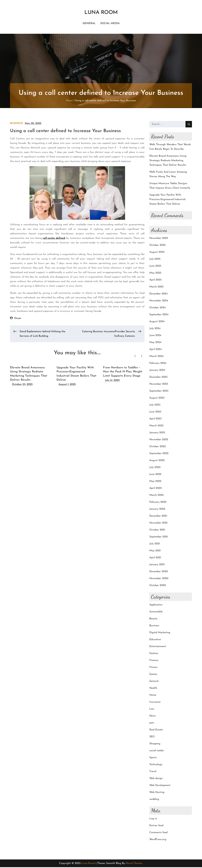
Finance (154, 661)
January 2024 (157, 371)
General (89, 24)
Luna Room (101, 13)
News (153, 717)
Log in (153, 819)
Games (153, 675)
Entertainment (158, 647)
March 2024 (156, 357)
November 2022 (159, 440)
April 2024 (156, 350)
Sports (153, 758)
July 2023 (155, 406)
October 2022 (158, 447)
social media (110, 24)
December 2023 (158, 378)
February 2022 (158, 503)
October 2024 (158, 308)
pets (152, 724)
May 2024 (155, 343)
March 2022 (156, 496)
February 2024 (158, 364)
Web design (156, 779)
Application (156, 606)
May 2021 (155, 551)
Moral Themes (134, 864)
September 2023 (159, 392)
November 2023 (159, 385)
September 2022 (159, 454)
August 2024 (157, 322)
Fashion (154, 654)
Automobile (156, 613)
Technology (156, 765)
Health (153, 689)
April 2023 (155, 420)
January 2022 (157, 510)
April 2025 (155, 281)
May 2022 (155, 482)
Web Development (160, 786)
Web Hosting (157, 793)
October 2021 (157, 531)
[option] (31, 375)
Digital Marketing (160, 633)
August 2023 (157, 399)
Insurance (155, 703)
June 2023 (155, 413)
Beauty (153, 619)
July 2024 (155, 329)
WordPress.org (158, 840)
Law (152, 710)
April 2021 (155, 558)
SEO (152, 738)
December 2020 (159, 572)
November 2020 (159, 579)
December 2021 (158, 517)
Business (16, 124)
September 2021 (159, 538)
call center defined (54, 239)
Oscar (18, 319)
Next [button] (142, 357)
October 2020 (158, 586)
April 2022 (156, 489)
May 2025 (155, 274)
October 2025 (157, 246)
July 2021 (155, 545)
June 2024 (155, 336)
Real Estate (156, 731)
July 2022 (155, 468)
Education (155, 640)
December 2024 (159, 295)
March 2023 (156, 426)
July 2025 (155, 260)
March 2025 (156, 288)
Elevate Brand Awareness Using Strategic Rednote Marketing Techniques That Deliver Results (168, 161)
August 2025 (157, 253)
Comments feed (158, 833)
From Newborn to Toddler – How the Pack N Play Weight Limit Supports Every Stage (123, 372)
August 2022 (157, 461)
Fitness (153, 668)
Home (153, 696)
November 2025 (159, 239)
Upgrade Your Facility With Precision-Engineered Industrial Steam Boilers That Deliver (167, 200)
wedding (154, 800)
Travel (153, 772)
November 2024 (159, 301)
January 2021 (157, 565)
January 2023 (157, 433)
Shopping (155, 744)
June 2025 (155, 267)
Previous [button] (135, 357)
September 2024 (159, 315)
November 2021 (158, 524)
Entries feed (156, 826)
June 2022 (155, 475)
